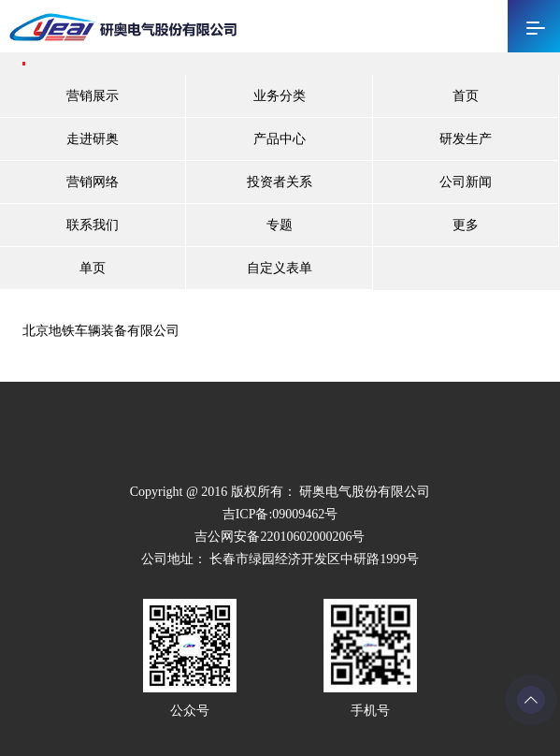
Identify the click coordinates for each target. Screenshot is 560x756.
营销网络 (93, 182)
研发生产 (466, 139)
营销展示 (93, 96)
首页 (466, 96)
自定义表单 (280, 268)
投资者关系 (280, 182)
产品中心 (280, 139)
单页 (93, 268)
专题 (280, 225)
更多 (466, 225)
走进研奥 (93, 139)
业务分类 (280, 96)
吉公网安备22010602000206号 (280, 537)
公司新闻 (466, 182)
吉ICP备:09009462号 (280, 514)
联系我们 (93, 225)
